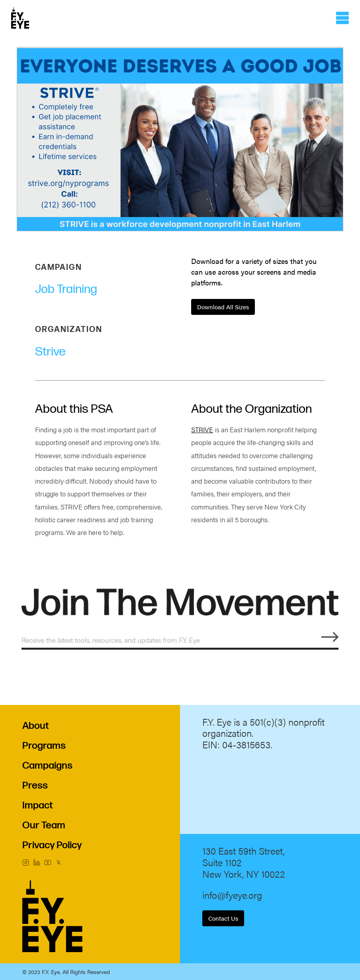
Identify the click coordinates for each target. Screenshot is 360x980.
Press (35, 786)
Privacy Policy (52, 845)
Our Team (44, 825)
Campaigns (47, 766)
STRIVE (202, 429)
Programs (44, 746)
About (36, 726)
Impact (38, 805)
